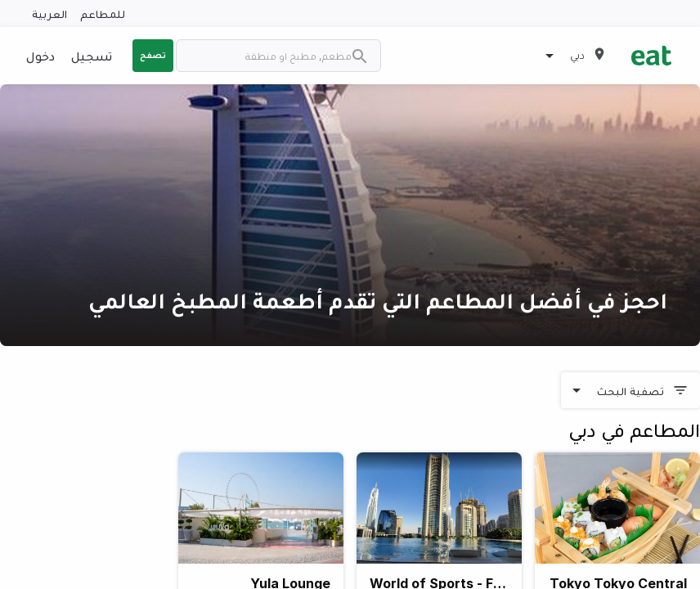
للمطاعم (103, 13)
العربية (49, 13)
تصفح (153, 55)
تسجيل (92, 56)
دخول (40, 56)
